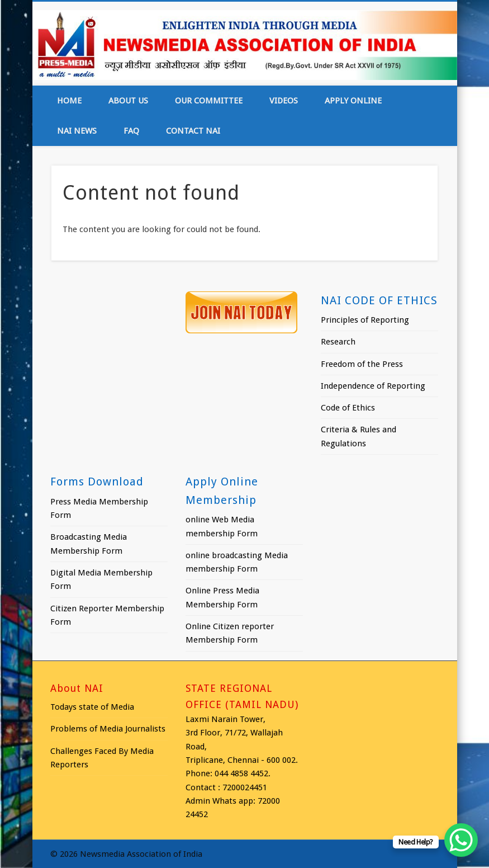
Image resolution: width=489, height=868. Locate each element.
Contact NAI (193, 131)
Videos (284, 101)
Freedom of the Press (362, 364)
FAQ (131, 131)
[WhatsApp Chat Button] (461, 840)
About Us (128, 101)
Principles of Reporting (365, 320)
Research (338, 342)
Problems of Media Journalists (108, 729)
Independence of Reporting (373, 386)
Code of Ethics (348, 408)
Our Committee (209, 101)
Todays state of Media (92, 707)
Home (69, 101)
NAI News (77, 131)
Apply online (353, 101)
